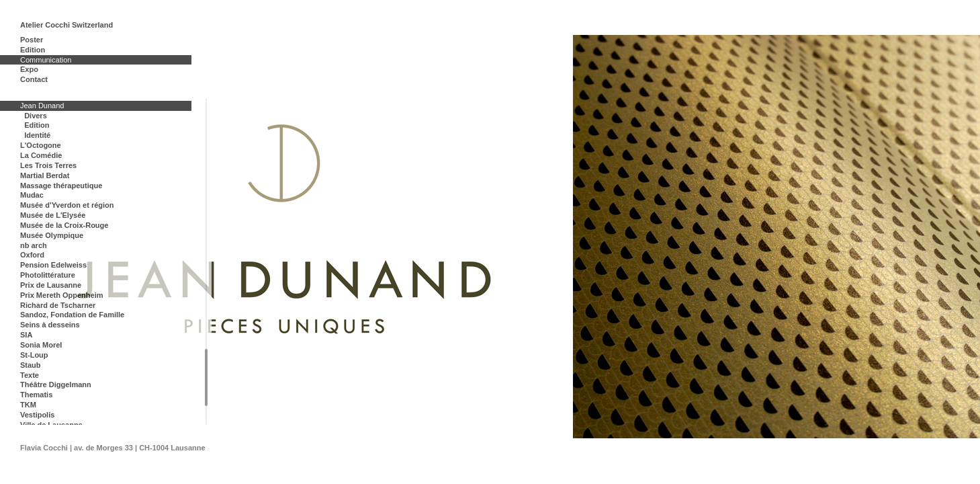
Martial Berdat (45, 175)
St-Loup (34, 355)
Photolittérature (48, 275)
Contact (34, 79)
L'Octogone (41, 145)
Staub (31, 365)
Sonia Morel (41, 345)
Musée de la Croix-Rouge (64, 225)
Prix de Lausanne (51, 285)
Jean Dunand (42, 106)
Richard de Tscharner (58, 305)
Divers (36, 116)
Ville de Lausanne (51, 425)
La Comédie (41, 155)
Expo (29, 69)
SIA (26, 335)
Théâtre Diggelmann (56, 385)
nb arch (34, 245)
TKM (28, 405)
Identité (37, 135)
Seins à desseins (50, 325)
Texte (30, 375)
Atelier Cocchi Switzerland (66, 25)
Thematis (36, 395)
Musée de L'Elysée (53, 215)
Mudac (32, 195)
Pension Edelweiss (53, 265)
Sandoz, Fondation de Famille (72, 315)
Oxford (32, 255)
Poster (32, 40)
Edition (33, 50)
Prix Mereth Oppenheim (61, 295)
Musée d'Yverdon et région (67, 205)
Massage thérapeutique (61, 186)
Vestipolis (37, 415)
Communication (46, 60)
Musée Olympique (52, 235)
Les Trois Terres (48, 165)
